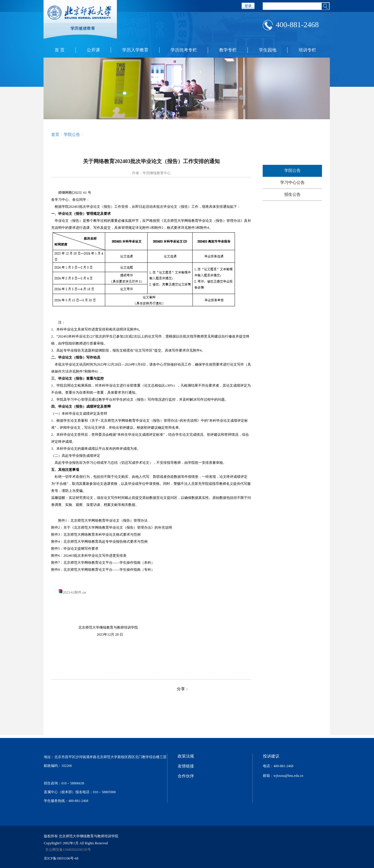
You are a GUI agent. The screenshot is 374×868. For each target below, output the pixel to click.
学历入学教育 (135, 50)
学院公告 (72, 135)
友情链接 (186, 766)
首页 (55, 135)
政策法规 (186, 756)
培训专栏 (307, 50)
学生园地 (268, 50)
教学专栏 (228, 50)
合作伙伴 (186, 776)
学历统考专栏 (184, 50)
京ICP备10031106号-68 (61, 858)
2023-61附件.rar (75, 592)
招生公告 (292, 194)
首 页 (60, 50)
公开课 (93, 50)
